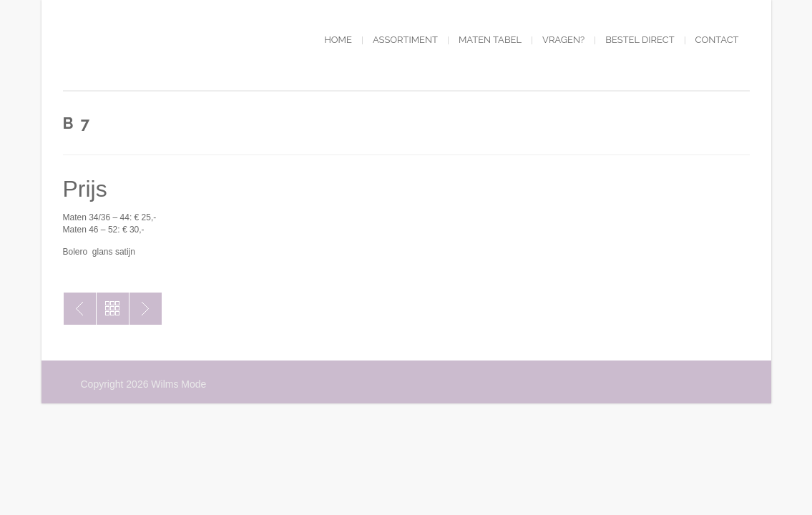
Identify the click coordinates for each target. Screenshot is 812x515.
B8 (80, 309)
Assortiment (405, 40)
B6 (146, 309)
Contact (717, 40)
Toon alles (113, 309)
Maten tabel (490, 40)
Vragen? (563, 40)
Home (338, 40)
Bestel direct (640, 40)
